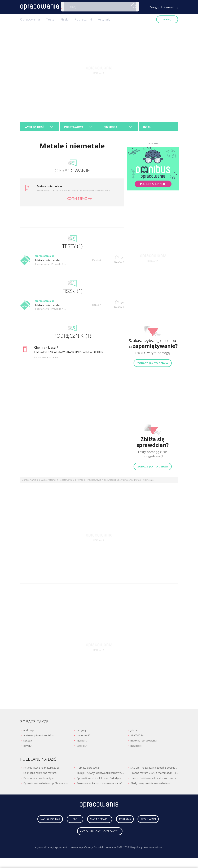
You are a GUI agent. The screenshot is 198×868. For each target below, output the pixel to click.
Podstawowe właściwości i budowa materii (110, 481)
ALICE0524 (137, 737)
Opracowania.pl (30, 481)
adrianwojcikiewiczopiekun (39, 737)
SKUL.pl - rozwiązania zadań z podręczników (154, 769)
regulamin (153, 822)
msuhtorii (136, 747)
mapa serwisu (97, 822)
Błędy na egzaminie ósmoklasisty (150, 785)
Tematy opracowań (89, 769)
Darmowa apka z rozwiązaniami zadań (100, 785)
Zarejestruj (171, 7)
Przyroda (80, 481)
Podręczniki (83, 19)
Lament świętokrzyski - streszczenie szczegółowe (154, 780)
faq (71, 822)
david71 (28, 747)
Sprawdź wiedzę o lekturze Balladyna (99, 780)
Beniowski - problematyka (39, 780)
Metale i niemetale (51, 188)
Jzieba (134, 732)
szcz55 (28, 742)
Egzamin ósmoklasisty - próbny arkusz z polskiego (47, 785)
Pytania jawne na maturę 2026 (41, 769)
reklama (126, 822)
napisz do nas (45, 822)
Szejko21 (82, 747)
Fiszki (64, 19)
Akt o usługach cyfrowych (100, 834)
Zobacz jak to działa (153, 365)
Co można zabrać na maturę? (40, 774)
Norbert (82, 742)
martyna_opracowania (144, 742)
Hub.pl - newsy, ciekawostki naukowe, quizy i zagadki (101, 774)
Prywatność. (38, 850)
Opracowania (30, 19)
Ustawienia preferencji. (82, 850)
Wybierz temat (49, 481)
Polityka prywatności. (57, 850)
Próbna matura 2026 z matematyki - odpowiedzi (154, 774)
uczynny (82, 732)
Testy (50, 19)
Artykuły (104, 19)
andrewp (29, 732)
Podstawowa (66, 481)
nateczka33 (84, 737)
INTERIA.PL (114, 850)
